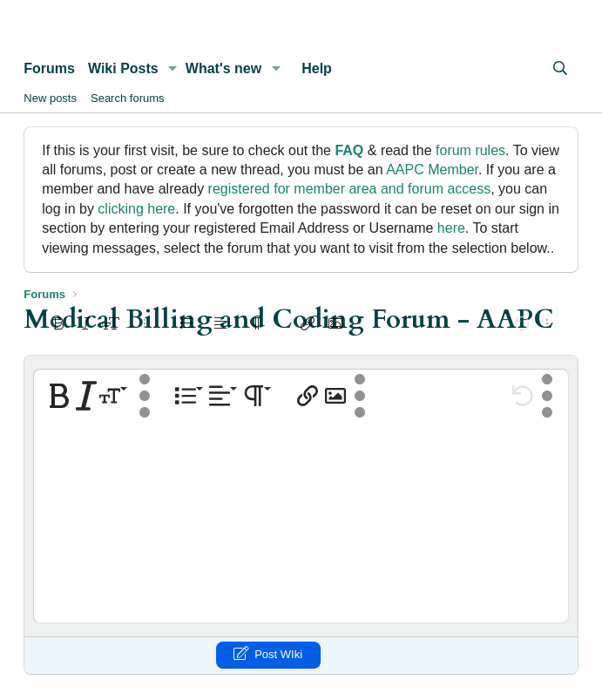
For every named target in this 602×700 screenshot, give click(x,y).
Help (317, 68)
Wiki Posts (123, 68)
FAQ (349, 150)
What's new (223, 68)
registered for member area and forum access (350, 189)
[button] (173, 69)
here (451, 228)
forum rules (470, 150)
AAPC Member (432, 170)
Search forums (128, 98)
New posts (50, 98)
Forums (49, 68)
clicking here (136, 209)
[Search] (561, 69)
